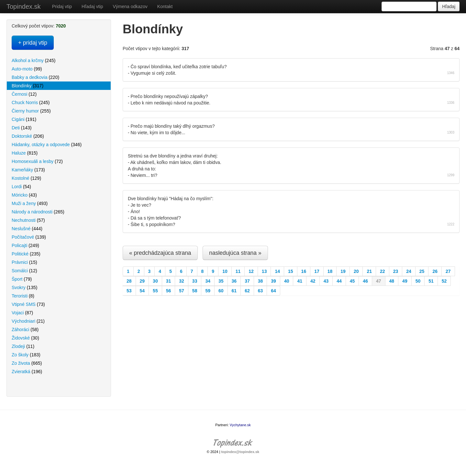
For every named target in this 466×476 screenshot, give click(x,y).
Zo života (27, 363)
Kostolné (26, 178)
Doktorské (28, 136)
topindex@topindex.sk (240, 452)
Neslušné (27, 229)
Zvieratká (27, 372)
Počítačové (29, 237)
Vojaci (22, 313)
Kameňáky (28, 170)
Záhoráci (25, 330)
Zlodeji (23, 346)
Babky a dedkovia (35, 77)
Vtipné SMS (28, 304)
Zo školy (26, 355)
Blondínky (28, 86)
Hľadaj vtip (92, 6)
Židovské (25, 338)
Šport (22, 279)
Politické (26, 254)
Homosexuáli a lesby (37, 161)
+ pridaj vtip (33, 43)
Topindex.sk (24, 6)
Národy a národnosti (38, 212)
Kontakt (165, 6)
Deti (22, 128)
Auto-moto (27, 69)
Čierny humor (31, 111)
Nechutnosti (28, 220)
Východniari (28, 321)
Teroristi (23, 296)
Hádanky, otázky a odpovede (47, 145)
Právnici (24, 262)
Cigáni (24, 119)
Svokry (24, 287)
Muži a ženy (30, 203)
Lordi (21, 187)
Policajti (25, 245)
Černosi (24, 94)
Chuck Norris (31, 103)
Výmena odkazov (130, 6)
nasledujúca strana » (235, 253)
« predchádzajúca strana (160, 253)
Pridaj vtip (62, 6)
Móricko (24, 195)
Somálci (24, 271)
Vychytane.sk (240, 425)
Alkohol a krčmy (33, 60)
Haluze (25, 153)
